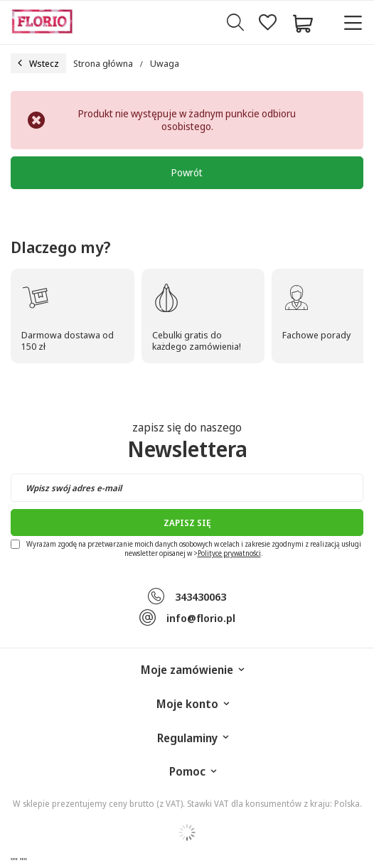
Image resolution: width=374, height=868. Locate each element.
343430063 (201, 596)
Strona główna (103, 63)
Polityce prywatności (229, 553)
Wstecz (38, 63)
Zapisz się (187, 523)
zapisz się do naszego (187, 441)
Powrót (187, 172)
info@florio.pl (201, 618)
